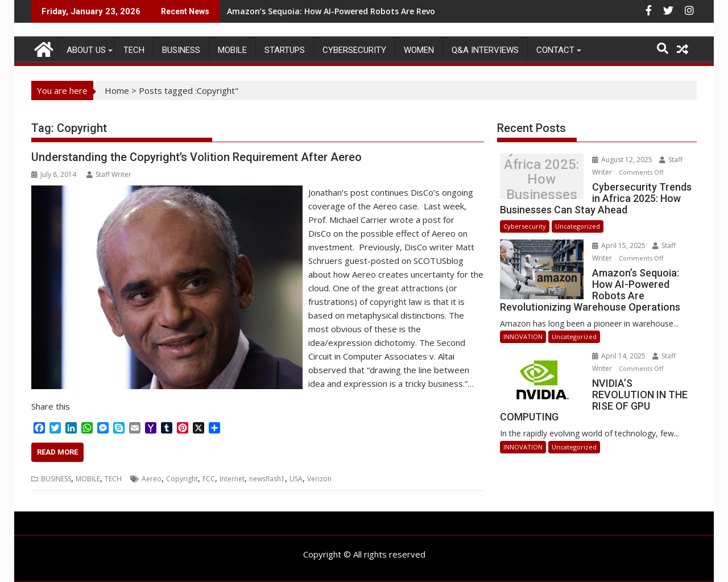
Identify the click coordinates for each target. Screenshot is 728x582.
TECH (134, 50)
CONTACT (555, 50)
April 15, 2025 (620, 245)
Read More (57, 452)
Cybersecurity (354, 50)
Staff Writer (109, 174)
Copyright (182, 479)
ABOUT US (86, 50)
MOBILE (232, 50)
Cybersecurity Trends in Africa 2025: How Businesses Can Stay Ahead (541, 179)
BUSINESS (181, 50)
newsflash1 (267, 479)
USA (296, 479)
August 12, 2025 (623, 160)
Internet (232, 479)
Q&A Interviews (485, 50)
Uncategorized (578, 226)
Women (419, 50)
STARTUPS (285, 50)
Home (117, 90)
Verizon (319, 479)
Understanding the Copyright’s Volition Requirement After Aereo (197, 157)
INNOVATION (523, 337)
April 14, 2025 (620, 356)
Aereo (152, 479)
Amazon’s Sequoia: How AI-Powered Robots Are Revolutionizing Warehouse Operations (400, 11)
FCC (209, 479)
